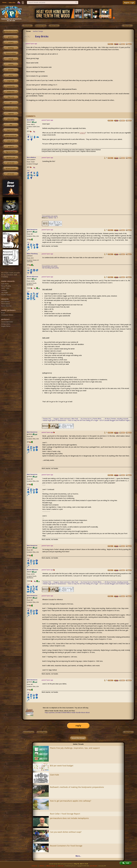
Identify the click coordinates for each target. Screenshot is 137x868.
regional (11, 114)
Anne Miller (31, 120)
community (11, 86)
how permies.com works (50, 266)
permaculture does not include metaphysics (69, 818)
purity (11, 75)
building (11, 48)
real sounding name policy (50, 268)
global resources (11, 136)
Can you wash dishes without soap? (66, 832)
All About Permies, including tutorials (116, 419)
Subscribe (12, 3)
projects (11, 147)
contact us (34, 866)
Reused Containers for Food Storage (66, 846)
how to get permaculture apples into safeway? (71, 801)
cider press (11, 141)
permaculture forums (11, 31)
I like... (29, 135)
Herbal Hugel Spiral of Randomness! (54, 420)
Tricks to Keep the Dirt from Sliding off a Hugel (83, 420)
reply (78, 726)
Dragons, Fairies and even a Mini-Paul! (66, 419)
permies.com (11, 157)
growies (11, 37)
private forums (11, 168)
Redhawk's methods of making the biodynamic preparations (77, 787)
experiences (11, 130)
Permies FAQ (47, 419)
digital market (11, 152)
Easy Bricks (42, 36)
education (11, 119)
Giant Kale (54, 775)
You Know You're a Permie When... (92, 419)
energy (11, 59)
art (11, 103)
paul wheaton (94, 866)
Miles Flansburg (32, 254)
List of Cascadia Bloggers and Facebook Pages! (115, 420)
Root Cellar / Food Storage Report (65, 814)
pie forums (11, 163)
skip (11, 125)
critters (11, 42)
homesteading (11, 53)
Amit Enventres (32, 230)
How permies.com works (50, 216)
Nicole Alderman (32, 277)
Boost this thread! (78, 738)
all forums (11, 174)
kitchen (11, 70)
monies (11, 64)
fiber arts (11, 97)
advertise (42, 866)
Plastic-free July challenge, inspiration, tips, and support (75, 748)
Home (4, 2)
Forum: (29, 31)
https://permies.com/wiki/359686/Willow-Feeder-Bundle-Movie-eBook (67, 713)
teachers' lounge (38, 31)
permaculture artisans (11, 108)
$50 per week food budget (62, 766)
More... (78, 856)
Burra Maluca (31, 157)
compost (83, 133)
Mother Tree (52, 218)
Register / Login (129, 3)
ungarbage (11, 81)
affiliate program (51, 866)
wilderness (11, 92)
